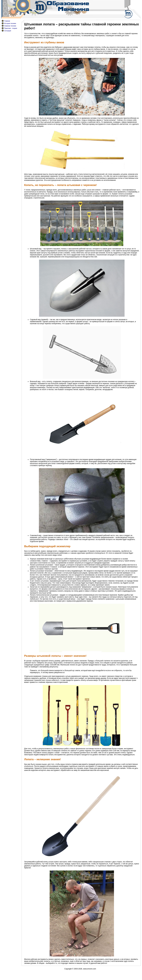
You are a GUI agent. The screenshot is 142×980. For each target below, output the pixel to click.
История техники (10, 23)
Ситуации (8, 31)
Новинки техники (10, 26)
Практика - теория (11, 28)
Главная (7, 21)
